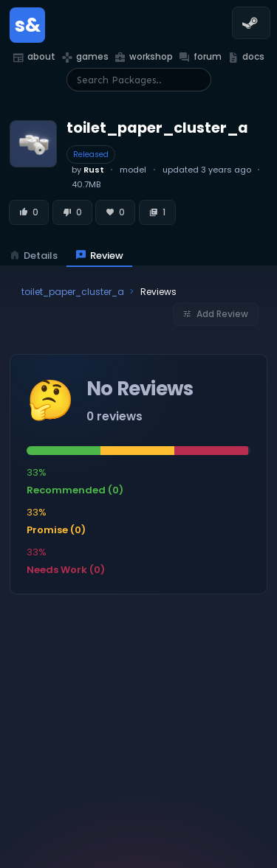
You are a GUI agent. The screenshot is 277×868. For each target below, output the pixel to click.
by (88, 170)
